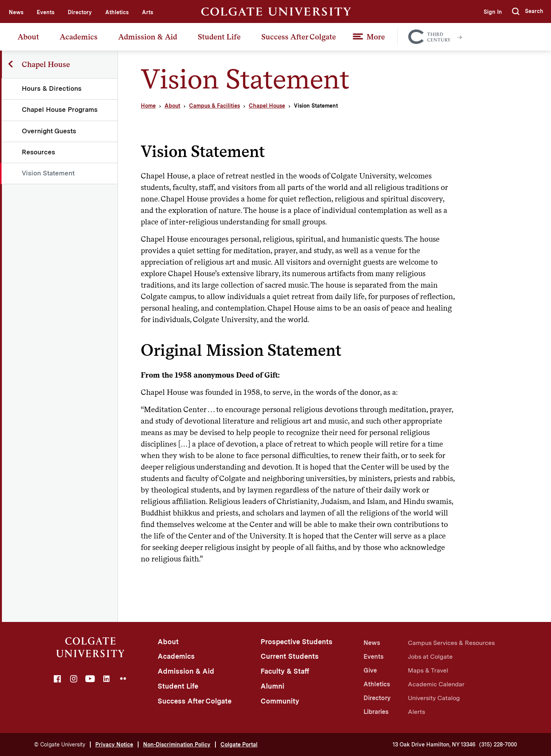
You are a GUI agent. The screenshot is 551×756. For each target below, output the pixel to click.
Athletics (117, 12)
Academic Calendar (436, 684)
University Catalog (434, 698)
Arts (148, 12)
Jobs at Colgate (430, 657)
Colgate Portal (239, 745)
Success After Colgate (299, 37)
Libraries (376, 712)
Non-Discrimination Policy (177, 745)
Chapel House (267, 106)
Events (46, 12)
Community (280, 701)
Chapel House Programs (60, 110)
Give (370, 670)
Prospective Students (297, 642)
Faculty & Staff (285, 671)
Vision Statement (49, 173)
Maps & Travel (428, 670)
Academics (79, 37)
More (376, 37)
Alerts (417, 712)
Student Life (219, 37)
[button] (528, 11)
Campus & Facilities (214, 106)
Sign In (492, 12)
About (28, 37)
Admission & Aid (148, 37)
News (16, 12)
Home (148, 106)
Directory (80, 12)
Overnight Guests (49, 131)
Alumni (272, 686)
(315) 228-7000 (498, 745)
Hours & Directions (52, 88)
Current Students (290, 656)
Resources (39, 152)
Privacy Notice (114, 745)
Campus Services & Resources (451, 643)
